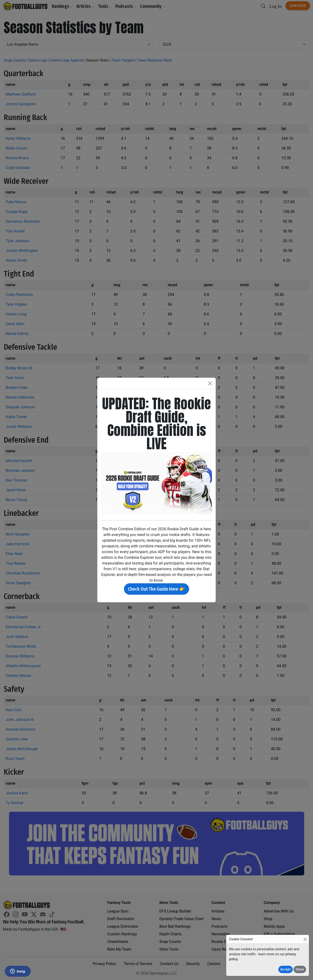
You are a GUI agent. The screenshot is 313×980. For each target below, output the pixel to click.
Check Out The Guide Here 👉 (156, 589)
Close (300, 969)
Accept (286, 969)
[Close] (305, 939)
